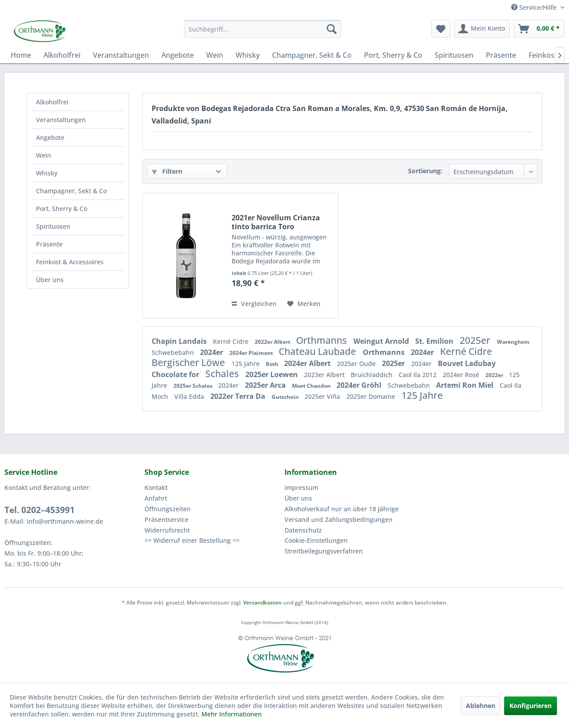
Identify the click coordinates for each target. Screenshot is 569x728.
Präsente (49, 244)
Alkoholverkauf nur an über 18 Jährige (342, 509)
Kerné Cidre (232, 341)
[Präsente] (501, 55)
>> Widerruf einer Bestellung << (192, 540)
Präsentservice (166, 519)
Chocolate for (176, 374)
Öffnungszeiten (168, 509)
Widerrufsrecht (167, 530)
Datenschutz (303, 530)
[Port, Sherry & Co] (393, 55)
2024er (212, 352)
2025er (476, 340)
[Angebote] (178, 55)
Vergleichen (254, 304)
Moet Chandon (312, 386)
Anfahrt (156, 498)
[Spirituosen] (454, 55)
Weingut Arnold (382, 341)
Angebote (50, 137)
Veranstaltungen (61, 120)
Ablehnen (481, 706)
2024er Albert (308, 363)
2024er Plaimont (252, 353)
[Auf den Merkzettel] (304, 304)
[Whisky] (248, 55)
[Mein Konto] (482, 29)
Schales (223, 374)
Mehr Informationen (232, 714)
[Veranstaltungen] (121, 55)
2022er (495, 375)
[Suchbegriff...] (262, 29)
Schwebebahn (174, 352)
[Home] (21, 55)
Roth (273, 364)
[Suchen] (332, 29)
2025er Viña (323, 396)
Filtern (167, 171)
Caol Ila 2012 (419, 375)
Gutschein (286, 397)
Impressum (301, 487)
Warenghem (513, 342)
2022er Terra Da (239, 396)
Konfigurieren (531, 706)
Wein (44, 155)
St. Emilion (435, 341)
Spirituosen (53, 226)
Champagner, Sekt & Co (71, 191)
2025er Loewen (272, 374)
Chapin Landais (180, 341)
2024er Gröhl (360, 385)
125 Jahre (246, 364)
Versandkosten (262, 603)
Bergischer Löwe (189, 362)
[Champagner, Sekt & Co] (312, 55)
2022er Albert (273, 342)
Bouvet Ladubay (467, 363)
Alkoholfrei (52, 102)
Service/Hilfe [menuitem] (535, 7)
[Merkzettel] (441, 29)
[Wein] (215, 55)
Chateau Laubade (319, 351)
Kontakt (156, 487)
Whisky (47, 173)
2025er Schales (194, 386)
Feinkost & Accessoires (70, 262)
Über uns (50, 280)
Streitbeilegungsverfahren (324, 551)
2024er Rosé (462, 375)
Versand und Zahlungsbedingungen (339, 519)
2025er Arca (266, 385)
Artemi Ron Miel (466, 385)
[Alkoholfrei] (62, 55)
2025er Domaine (372, 396)
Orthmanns (323, 340)
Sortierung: (425, 171)
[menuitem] (262, 29)
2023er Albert (325, 375)
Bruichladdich (373, 375)
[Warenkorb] (539, 29)
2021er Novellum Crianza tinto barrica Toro (276, 222)
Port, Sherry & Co (62, 209)
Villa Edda (190, 396)
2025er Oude (357, 364)
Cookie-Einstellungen (316, 540)
